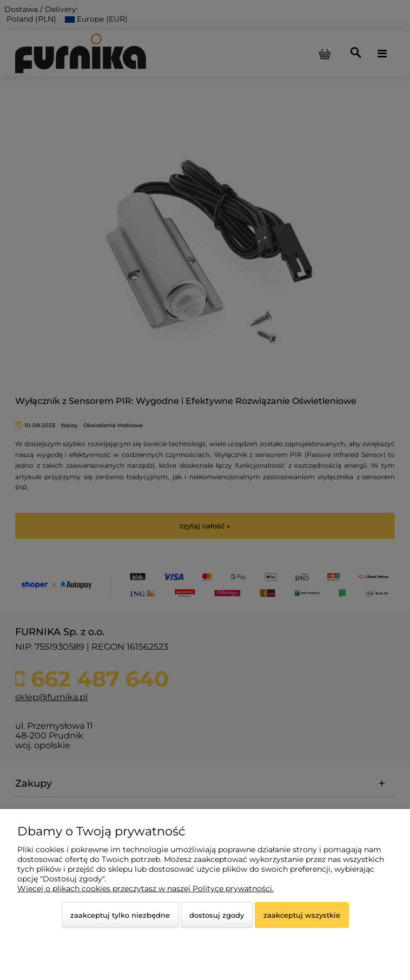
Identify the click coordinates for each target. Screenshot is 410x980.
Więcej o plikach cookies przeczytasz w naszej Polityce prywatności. (146, 888)
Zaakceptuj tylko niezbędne (120, 915)
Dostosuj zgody (217, 915)
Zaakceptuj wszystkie (302, 915)
